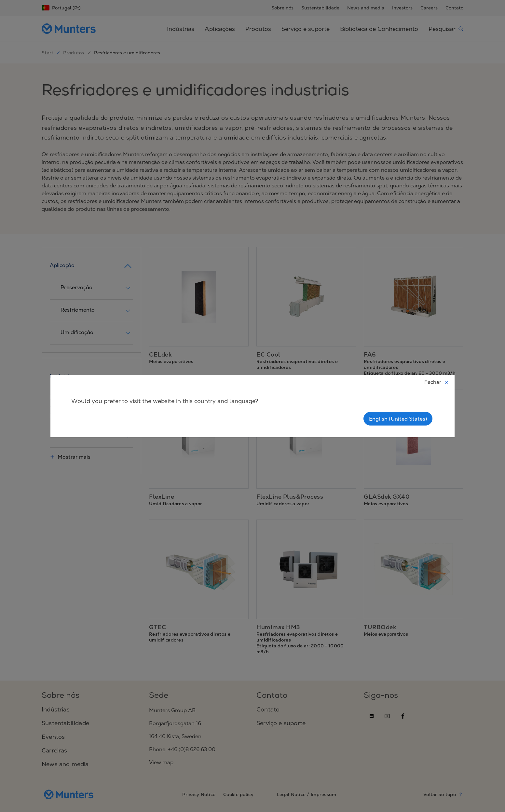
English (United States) (398, 419)
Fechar (437, 382)
